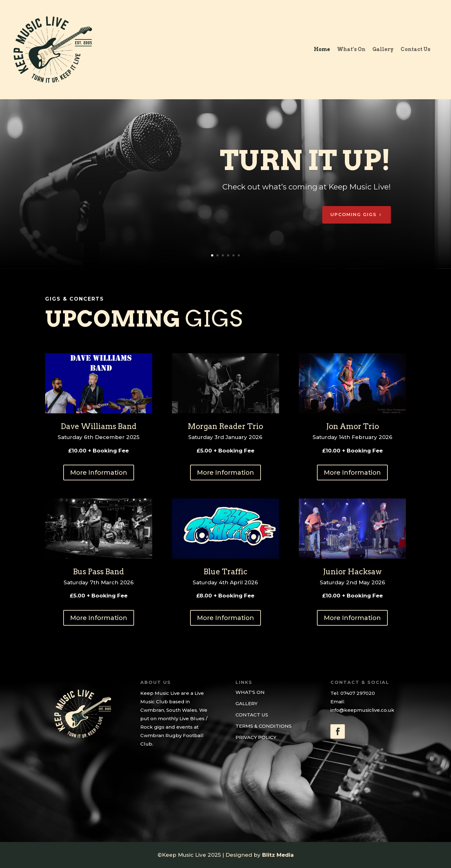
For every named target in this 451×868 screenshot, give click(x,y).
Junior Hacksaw (352, 572)
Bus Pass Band (98, 572)
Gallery (383, 50)
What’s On (351, 50)
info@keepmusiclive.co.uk (362, 710)
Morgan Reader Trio (225, 426)
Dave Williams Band (99, 426)
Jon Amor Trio (353, 426)
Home (322, 50)
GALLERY (246, 703)
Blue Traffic (225, 572)
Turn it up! (305, 172)
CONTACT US (252, 715)
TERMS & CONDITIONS (264, 726)
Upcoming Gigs (353, 226)
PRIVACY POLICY (256, 737)
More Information (99, 473)
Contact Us (415, 50)
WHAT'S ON (250, 692)
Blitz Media (278, 855)
